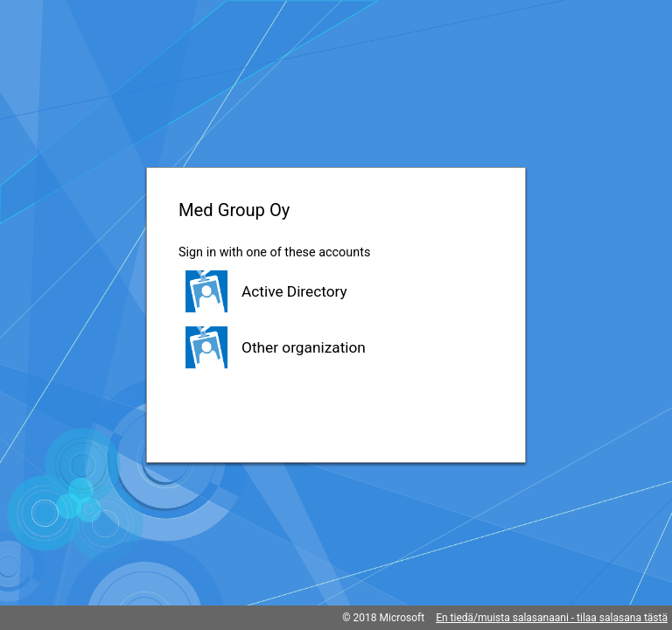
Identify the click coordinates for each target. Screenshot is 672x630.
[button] (336, 291)
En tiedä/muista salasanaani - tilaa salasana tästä (552, 618)
